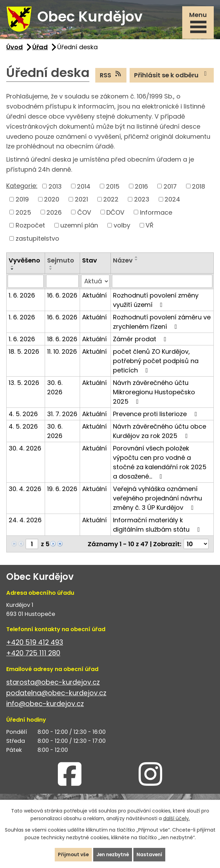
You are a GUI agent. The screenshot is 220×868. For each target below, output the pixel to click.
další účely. (177, 818)
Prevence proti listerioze (156, 415)
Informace (156, 213)
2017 (170, 187)
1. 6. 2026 (22, 296)
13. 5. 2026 (24, 384)
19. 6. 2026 (62, 490)
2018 (199, 187)
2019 (22, 200)
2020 (52, 200)
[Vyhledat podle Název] (162, 282)
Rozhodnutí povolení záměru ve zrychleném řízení (162, 323)
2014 (84, 187)
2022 (111, 200)
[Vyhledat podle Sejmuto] (62, 282)
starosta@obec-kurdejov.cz (53, 683)
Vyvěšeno (24, 261)
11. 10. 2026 (62, 353)
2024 (172, 200)
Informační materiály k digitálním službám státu (158, 526)
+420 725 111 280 (33, 654)
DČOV (115, 213)
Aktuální (94, 296)
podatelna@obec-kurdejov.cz (56, 694)
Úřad (40, 48)
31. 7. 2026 (62, 415)
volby (122, 226)
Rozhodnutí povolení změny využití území (156, 301)
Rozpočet (30, 226)
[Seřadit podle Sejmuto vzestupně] (51, 267)
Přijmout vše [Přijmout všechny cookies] (73, 854)
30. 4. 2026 (25, 449)
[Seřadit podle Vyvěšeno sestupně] (12, 270)
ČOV (84, 213)
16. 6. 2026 (62, 296)
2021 (81, 200)
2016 (141, 187)
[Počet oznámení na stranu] (196, 545)
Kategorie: (22, 187)
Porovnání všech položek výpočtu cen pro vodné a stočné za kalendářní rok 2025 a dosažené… (160, 463)
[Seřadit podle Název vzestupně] (137, 258)
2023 (142, 200)
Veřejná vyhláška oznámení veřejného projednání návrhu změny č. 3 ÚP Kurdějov (157, 499)
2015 (113, 187)
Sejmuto (61, 261)
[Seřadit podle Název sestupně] (137, 261)
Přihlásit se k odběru (172, 76)
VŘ (149, 226)
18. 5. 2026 (24, 353)
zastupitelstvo (37, 239)
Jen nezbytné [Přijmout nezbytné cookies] (113, 854)
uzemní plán (79, 226)
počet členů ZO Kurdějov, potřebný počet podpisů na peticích (156, 362)
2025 (23, 213)
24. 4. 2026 (25, 521)
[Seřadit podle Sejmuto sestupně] (51, 270)
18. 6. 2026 (62, 340)
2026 (54, 213)
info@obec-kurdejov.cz (45, 705)
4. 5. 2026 (23, 415)
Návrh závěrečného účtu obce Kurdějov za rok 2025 (160, 432)
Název (123, 261)
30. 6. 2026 (55, 388)
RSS (111, 76)
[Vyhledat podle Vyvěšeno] (26, 282)
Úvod (15, 48)
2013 (55, 187)
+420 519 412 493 (35, 643)
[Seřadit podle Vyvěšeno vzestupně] (12, 267)
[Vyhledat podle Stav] (95, 282)
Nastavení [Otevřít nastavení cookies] (151, 854)
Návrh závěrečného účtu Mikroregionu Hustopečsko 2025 (154, 393)
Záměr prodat (141, 340)
